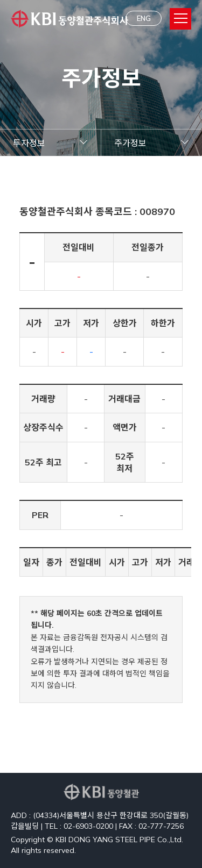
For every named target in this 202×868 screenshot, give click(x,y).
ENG (144, 18)
